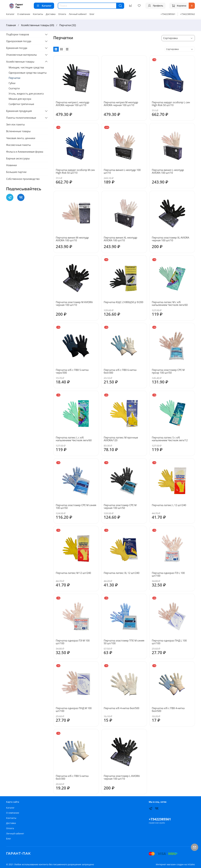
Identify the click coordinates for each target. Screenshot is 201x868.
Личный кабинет (78, 14)
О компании (24, 14)
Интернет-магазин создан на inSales (175, 864)
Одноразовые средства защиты (28, 73)
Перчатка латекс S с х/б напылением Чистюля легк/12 (170, 439)
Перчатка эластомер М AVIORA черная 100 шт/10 (74, 304)
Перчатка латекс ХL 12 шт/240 (122, 573)
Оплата (62, 14)
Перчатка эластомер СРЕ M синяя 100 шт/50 (76, 507)
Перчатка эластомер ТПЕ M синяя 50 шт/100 (124, 642)
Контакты (38, 14)
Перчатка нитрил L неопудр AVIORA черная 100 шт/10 (73, 104)
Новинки (11, 165)
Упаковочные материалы (21, 55)
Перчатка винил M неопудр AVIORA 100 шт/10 (72, 239)
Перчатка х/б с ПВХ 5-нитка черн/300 (72, 371)
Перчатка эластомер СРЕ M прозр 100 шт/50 (168, 371)
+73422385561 (168, 14)
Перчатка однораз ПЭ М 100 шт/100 (73, 642)
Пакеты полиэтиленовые (21, 118)
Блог (92, 14)
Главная (11, 25)
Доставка (51, 14)
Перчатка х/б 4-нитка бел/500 (121, 708)
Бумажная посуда (17, 48)
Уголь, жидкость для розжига (26, 94)
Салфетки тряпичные (21, 104)
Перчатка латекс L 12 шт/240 (169, 505)
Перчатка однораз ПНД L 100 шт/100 (169, 642)
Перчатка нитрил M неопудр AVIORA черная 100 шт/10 (121, 104)
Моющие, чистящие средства (26, 67)
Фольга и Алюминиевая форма (25, 152)
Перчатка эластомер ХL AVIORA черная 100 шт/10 (170, 239)
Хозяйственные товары (20, 62)
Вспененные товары (18, 131)
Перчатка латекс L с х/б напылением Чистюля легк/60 (74, 439)
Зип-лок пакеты (15, 124)
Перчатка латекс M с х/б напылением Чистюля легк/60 (170, 304)
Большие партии (16, 172)
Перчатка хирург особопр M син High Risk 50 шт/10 (75, 171)
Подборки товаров (18, 34)
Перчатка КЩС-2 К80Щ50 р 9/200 (123, 302)
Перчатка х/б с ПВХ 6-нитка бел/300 (120, 371)
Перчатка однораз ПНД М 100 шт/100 (74, 710)
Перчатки (14, 78)
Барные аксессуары (18, 158)
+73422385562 (187, 14)
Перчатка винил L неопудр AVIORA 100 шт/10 (168, 171)
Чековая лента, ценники (21, 138)
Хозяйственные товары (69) (38, 25)
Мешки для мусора (20, 99)
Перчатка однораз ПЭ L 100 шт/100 (168, 574)
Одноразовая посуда (19, 41)
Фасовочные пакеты (18, 145)
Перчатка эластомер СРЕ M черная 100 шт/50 (120, 507)
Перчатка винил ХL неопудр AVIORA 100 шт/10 (120, 239)
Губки (12, 83)
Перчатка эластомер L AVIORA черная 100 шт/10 (122, 777)
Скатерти (14, 88)
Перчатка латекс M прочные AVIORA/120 (121, 439)
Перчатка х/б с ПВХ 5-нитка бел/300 (72, 777)
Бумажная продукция (19, 111)
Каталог (44, 6)
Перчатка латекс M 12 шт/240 (73, 573)
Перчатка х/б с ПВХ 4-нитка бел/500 (168, 710)
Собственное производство (23, 179)
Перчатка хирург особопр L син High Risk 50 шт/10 (171, 104)
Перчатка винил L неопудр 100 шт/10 (122, 171)
